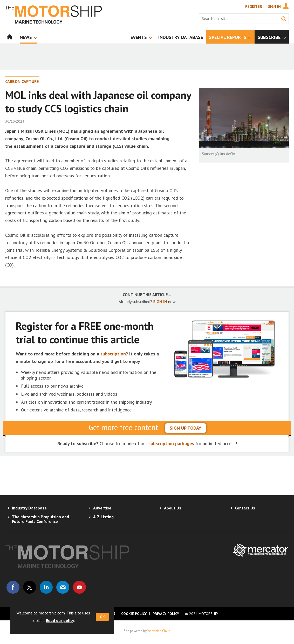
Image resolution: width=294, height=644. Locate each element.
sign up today (186, 428)
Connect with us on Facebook (13, 587)
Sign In (274, 6)
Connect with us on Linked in (46, 587)
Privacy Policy (166, 614)
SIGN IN (160, 302)
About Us (173, 508)
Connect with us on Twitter (30, 587)
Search (284, 19)
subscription (113, 354)
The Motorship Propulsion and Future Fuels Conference (40, 519)
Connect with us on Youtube (79, 587)
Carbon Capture (22, 81)
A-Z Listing (103, 517)
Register (254, 6)
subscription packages (171, 443)
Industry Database (29, 508)
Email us (63, 587)
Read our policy (60, 620)
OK (102, 617)
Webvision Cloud (159, 631)
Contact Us (245, 508)
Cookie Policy (134, 614)
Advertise (102, 508)
